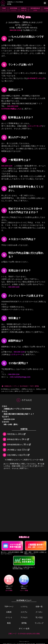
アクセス (24, 617)
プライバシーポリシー (24, 642)
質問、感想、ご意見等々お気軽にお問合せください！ (36, 547)
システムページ (16, 354)
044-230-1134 (15, 30)
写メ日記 (39, 617)
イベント (9, 617)
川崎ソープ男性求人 (24, 583)
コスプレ (24, 612)
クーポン (39, 612)
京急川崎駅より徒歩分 (18, 455)
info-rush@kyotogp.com (20, 377)
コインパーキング (35, 126)
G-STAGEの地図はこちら (11, 109)
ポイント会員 (24, 628)
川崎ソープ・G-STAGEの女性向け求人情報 (24, 634)
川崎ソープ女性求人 (9, 583)
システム (24, 607)
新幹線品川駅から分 (18, 439)
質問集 (24, 623)
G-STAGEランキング (36, 78)
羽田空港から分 (16, 434)
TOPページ (9, 607)
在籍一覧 (39, 607)
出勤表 (9, 612)
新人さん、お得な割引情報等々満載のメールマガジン (12, 547)
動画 (9, 623)
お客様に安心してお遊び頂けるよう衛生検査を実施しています (24, 562)
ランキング (39, 623)
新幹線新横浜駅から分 (19, 444)
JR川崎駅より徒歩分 (18, 450)
